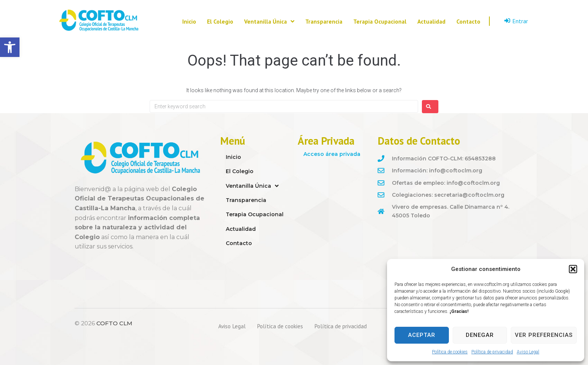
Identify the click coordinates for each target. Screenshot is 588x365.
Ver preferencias (544, 335)
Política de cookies (450, 352)
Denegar (480, 335)
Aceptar (422, 335)
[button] (10, 47)
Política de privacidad (492, 352)
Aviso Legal (528, 352)
